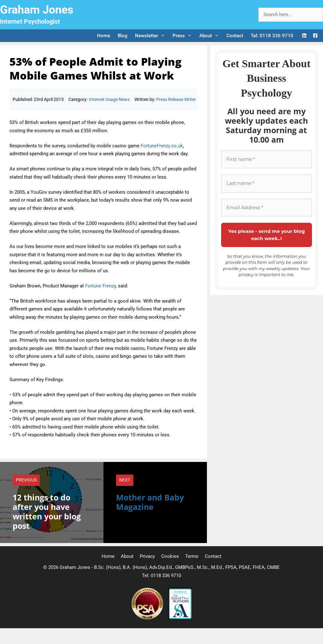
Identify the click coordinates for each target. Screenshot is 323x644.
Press (184, 36)
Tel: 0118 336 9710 (272, 36)
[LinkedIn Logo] (304, 36)
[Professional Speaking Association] (148, 618)
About (211, 36)
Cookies (170, 556)
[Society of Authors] (180, 618)
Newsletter (152, 36)
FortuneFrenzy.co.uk (162, 146)
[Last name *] (267, 183)
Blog (123, 36)
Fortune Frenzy (100, 286)
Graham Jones (37, 10)
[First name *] (267, 160)
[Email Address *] (267, 208)
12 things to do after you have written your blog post (47, 511)
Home (104, 36)
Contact (235, 36)
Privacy (147, 556)
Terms (192, 556)
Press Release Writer (176, 99)
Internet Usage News (109, 99)
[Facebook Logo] (315, 36)
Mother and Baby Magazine (150, 502)
